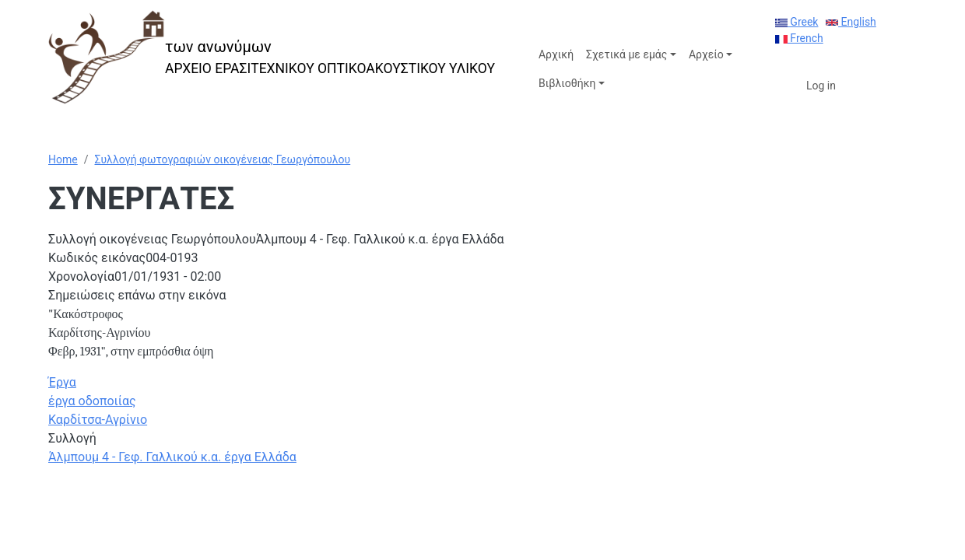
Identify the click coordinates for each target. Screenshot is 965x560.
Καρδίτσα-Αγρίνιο (98, 420)
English (851, 22)
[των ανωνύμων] (272, 57)
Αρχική (556, 54)
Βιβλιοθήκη (567, 83)
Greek (797, 22)
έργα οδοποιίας (92, 401)
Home (63, 159)
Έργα (62, 382)
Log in (821, 86)
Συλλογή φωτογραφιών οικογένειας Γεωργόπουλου (222, 159)
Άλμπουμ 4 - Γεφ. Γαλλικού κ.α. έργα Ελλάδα (172, 457)
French (799, 38)
